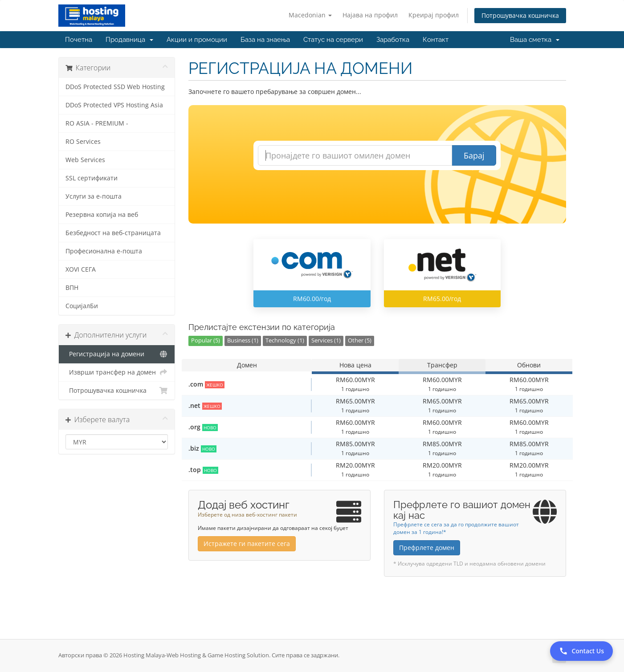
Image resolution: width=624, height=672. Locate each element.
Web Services (85, 160)
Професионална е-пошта (104, 251)
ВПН (72, 288)
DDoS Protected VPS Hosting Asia (114, 105)
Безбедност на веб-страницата (113, 233)
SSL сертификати (92, 178)
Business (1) (243, 340)
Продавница (129, 40)
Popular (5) (206, 340)
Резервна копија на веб (102, 215)
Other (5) (360, 340)
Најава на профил (370, 15)
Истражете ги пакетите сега (247, 544)
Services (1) (326, 340)
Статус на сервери (333, 40)
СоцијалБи (82, 306)
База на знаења (265, 40)
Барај (474, 155)
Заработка (393, 40)
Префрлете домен (427, 548)
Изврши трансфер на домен (117, 372)
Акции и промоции (197, 40)
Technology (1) (285, 340)
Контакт (436, 40)
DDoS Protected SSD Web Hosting (115, 87)
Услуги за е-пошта (94, 196)
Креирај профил (434, 15)
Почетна (79, 40)
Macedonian (310, 15)
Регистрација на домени (117, 354)
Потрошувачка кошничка (520, 15)
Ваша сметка (535, 40)
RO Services (83, 142)
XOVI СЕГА (81, 269)
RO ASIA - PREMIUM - (97, 123)
